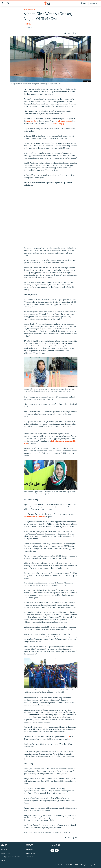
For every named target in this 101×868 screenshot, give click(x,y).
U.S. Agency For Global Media (11, 857)
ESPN (68, 737)
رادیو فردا (84, 3)
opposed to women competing (35, 517)
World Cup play (59, 124)
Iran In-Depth (29, 10)
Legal (3, 861)
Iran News (29, 850)
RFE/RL (28, 24)
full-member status (65, 121)
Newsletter (93, 3)
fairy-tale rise (31, 121)
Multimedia (30, 857)
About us (4, 850)
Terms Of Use (6, 853)
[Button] (67, 33)
